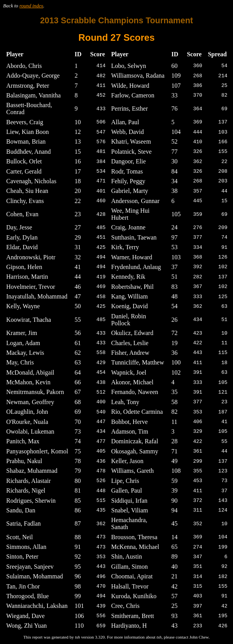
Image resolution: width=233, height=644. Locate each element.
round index (31, 6)
